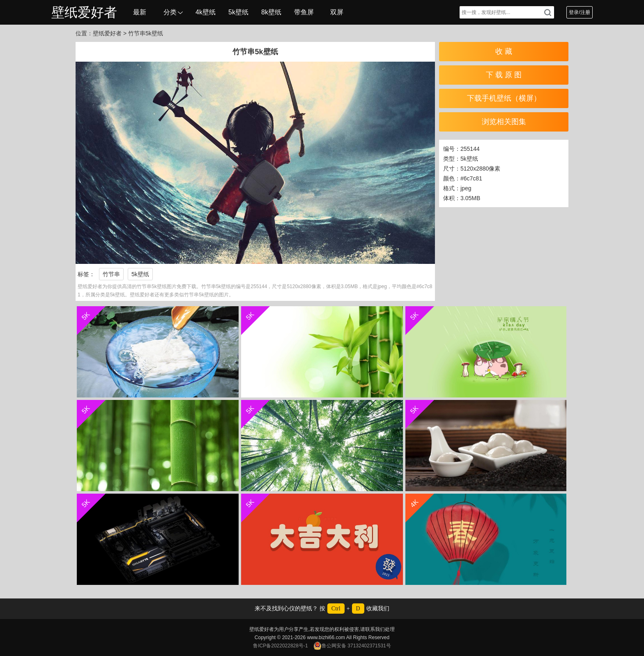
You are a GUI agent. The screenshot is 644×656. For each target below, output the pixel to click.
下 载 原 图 (504, 75)
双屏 (337, 12)
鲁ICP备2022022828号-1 (280, 646)
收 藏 (504, 51)
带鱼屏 (304, 12)
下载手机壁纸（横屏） (504, 98)
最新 (140, 12)
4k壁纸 (206, 12)
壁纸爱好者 (84, 12)
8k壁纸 (271, 12)
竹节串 (111, 274)
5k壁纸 (238, 12)
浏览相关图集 (504, 122)
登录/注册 (579, 12)
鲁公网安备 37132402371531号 (352, 646)
